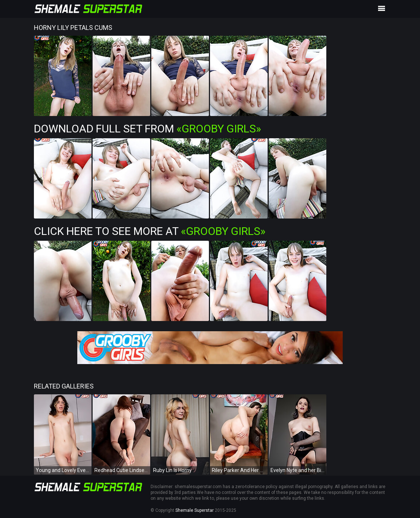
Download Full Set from (147, 129)
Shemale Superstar (195, 510)
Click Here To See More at (150, 231)
